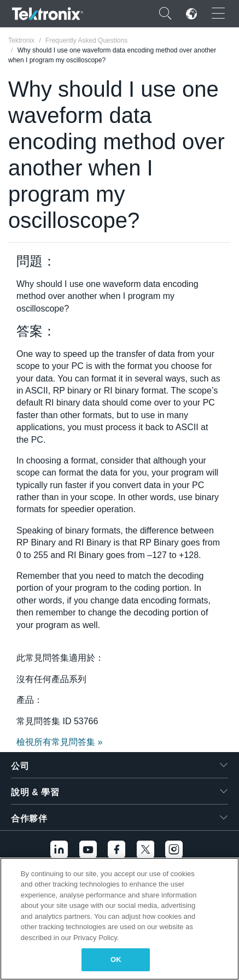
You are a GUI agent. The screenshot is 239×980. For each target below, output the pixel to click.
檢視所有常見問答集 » (59, 742)
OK (116, 960)
